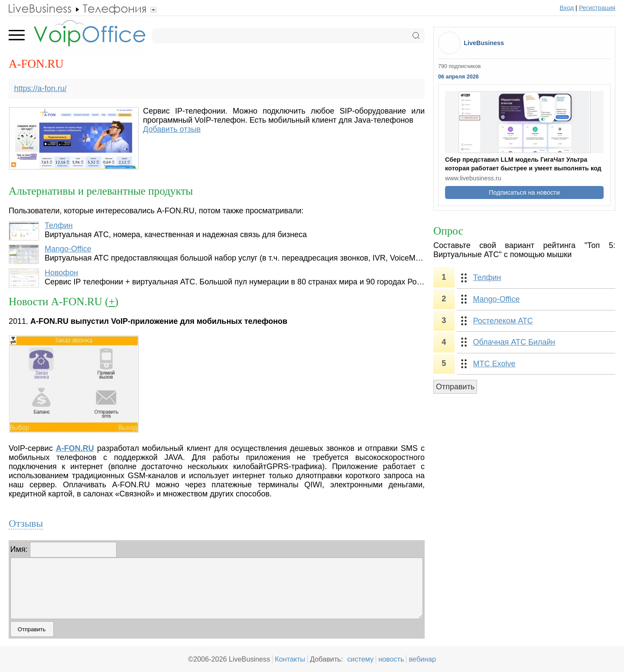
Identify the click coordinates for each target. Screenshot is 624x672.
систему (360, 659)
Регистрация (597, 8)
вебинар (422, 659)
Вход (567, 8)
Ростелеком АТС (503, 321)
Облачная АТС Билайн (514, 342)
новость (391, 659)
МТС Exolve (494, 364)
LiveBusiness (484, 43)
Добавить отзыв (172, 129)
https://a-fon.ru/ (41, 88)
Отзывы (26, 523)
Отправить (455, 387)
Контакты (290, 659)
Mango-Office (68, 249)
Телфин (59, 225)
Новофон (61, 273)
